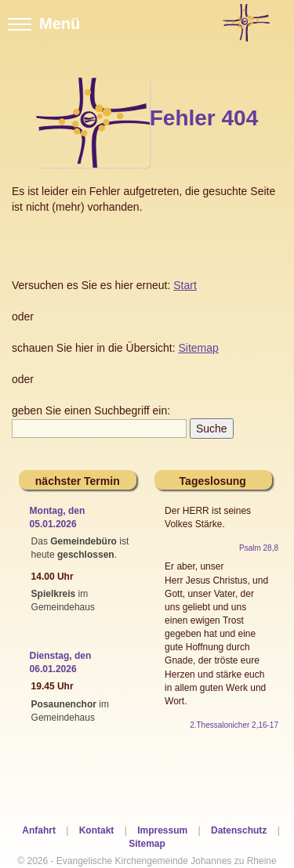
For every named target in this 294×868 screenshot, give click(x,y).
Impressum (162, 830)
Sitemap (147, 844)
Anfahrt (39, 830)
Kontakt (97, 830)
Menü (44, 24)
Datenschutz (239, 830)
